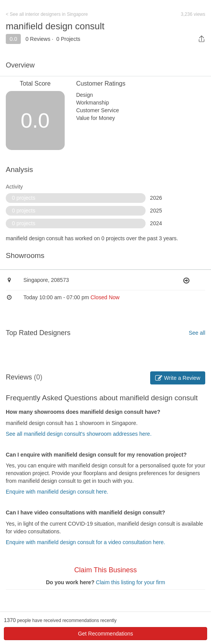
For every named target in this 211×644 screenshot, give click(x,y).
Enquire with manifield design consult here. (57, 492)
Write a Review (178, 378)
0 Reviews (38, 39)
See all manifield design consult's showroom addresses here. (79, 434)
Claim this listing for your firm (131, 582)
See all (197, 333)
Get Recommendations (105, 634)
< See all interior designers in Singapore (47, 14)
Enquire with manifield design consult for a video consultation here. (85, 542)
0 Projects (68, 39)
